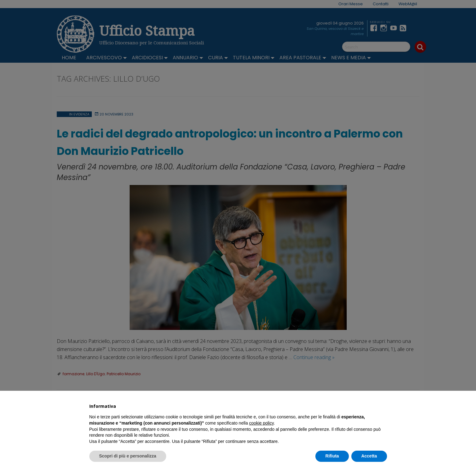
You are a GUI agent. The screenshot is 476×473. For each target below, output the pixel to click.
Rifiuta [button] (332, 456)
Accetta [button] (369, 456)
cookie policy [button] (261, 423)
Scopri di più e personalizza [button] (128, 456)
